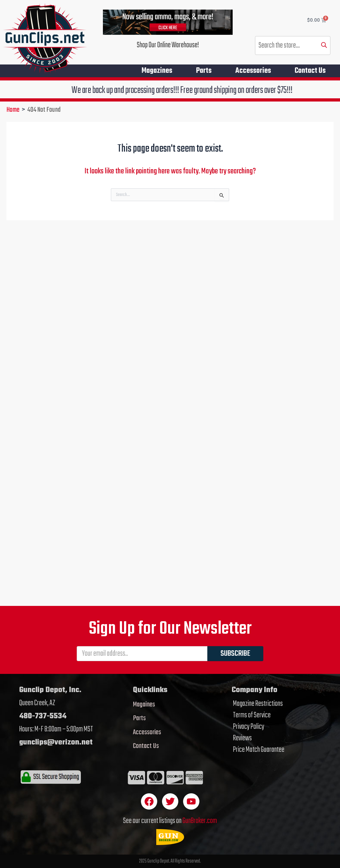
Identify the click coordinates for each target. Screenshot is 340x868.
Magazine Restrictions (258, 704)
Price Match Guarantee (259, 750)
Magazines (157, 71)
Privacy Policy (249, 727)
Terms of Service (252, 715)
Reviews (242, 738)
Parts (204, 71)
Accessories (253, 71)
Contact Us (310, 71)
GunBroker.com (200, 821)
